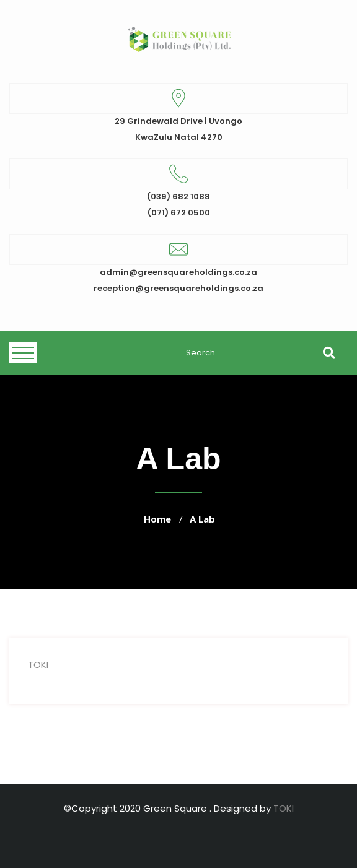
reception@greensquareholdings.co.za (178, 288)
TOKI (38, 665)
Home (157, 519)
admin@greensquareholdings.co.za (178, 272)
